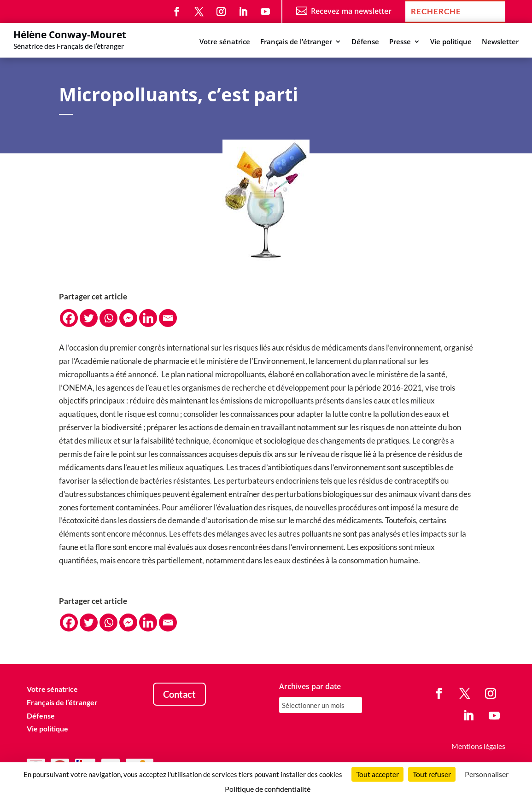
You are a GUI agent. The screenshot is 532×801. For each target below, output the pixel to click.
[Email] (168, 318)
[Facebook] (69, 318)
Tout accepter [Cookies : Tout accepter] (377, 774)
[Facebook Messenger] (128, 318)
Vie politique (451, 42)
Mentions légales (478, 746)
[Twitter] (89, 318)
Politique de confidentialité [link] (268, 789)
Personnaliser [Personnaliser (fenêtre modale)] (487, 774)
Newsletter (500, 42)
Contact (179, 694)
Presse (400, 42)
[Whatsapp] (108, 318)
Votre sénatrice (225, 42)
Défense (365, 42)
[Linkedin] (148, 318)
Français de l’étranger (296, 42)
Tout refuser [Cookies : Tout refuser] (432, 774)
